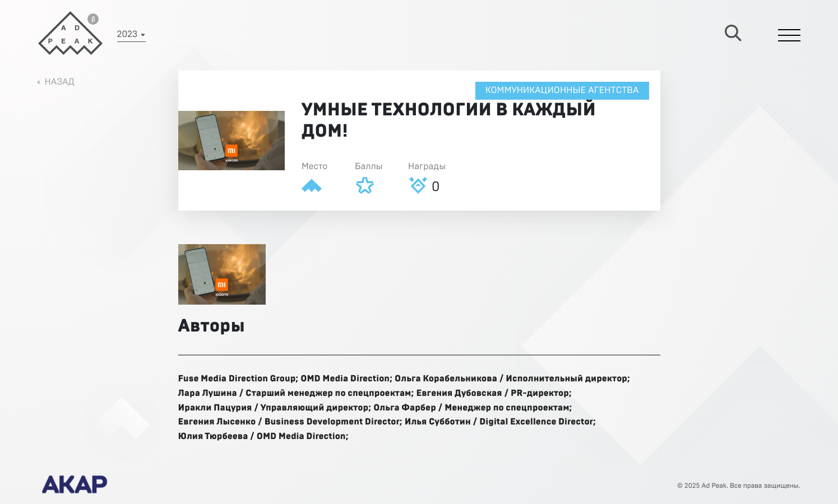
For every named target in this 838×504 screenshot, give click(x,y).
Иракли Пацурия (215, 408)
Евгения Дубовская (459, 394)
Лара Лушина (208, 394)
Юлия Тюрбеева (213, 437)
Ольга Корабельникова (446, 379)
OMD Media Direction (345, 379)
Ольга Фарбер (405, 408)
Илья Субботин (438, 422)
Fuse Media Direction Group (237, 379)
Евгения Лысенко (217, 422)
